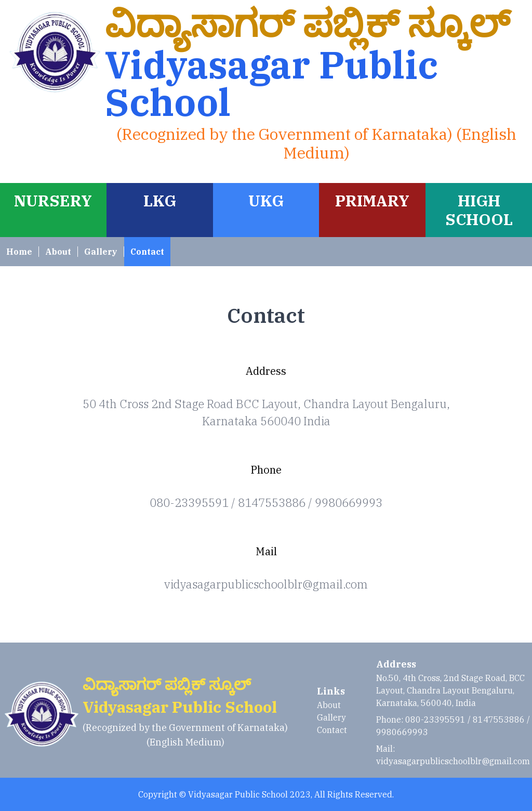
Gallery (101, 252)
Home (19, 252)
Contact (147, 252)
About (58, 252)
